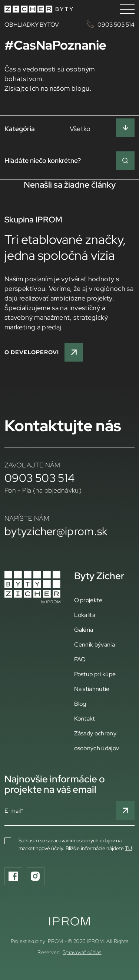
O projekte (88, 600)
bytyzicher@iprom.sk (56, 531)
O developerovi (44, 352)
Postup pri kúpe (95, 674)
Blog (80, 704)
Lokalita (85, 615)
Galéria (84, 630)
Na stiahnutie (92, 689)
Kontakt (85, 718)
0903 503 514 (40, 478)
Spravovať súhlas (82, 952)
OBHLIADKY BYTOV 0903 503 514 (69, 24)
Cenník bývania (95, 644)
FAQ (80, 659)
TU (128, 848)
